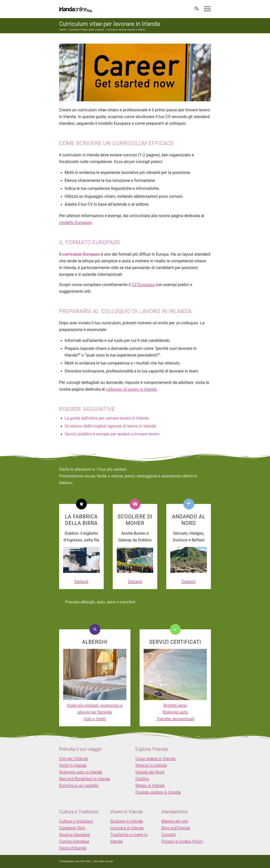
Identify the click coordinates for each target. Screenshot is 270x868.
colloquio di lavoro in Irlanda (131, 389)
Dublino (142, 779)
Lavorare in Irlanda (127, 828)
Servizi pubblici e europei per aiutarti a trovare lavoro (112, 434)
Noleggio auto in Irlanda (81, 772)
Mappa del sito (175, 821)
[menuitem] (197, 9)
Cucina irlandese (74, 841)
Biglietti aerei (175, 705)
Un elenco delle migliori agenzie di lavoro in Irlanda (110, 426)
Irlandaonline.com (70, 861)
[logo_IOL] (75, 9)
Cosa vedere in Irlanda (155, 759)
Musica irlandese (74, 835)
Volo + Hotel (95, 719)
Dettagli (81, 582)
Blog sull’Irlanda (176, 828)
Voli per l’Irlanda (74, 759)
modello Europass (75, 222)
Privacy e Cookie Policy (182, 841)
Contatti (169, 835)
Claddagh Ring (72, 828)
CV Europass (143, 285)
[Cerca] (197, 9)
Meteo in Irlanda (150, 785)
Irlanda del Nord (150, 772)
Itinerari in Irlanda (151, 765)
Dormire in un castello (79, 785)
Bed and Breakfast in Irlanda (85, 779)
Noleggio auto (175, 712)
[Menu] (206, 9)
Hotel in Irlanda (73, 765)
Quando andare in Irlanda (158, 792)
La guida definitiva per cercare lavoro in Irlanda (107, 418)
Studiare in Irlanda (127, 821)
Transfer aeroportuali (175, 719)
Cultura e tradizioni (76, 821)
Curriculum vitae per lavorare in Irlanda (110, 24)
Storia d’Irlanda (73, 848)
